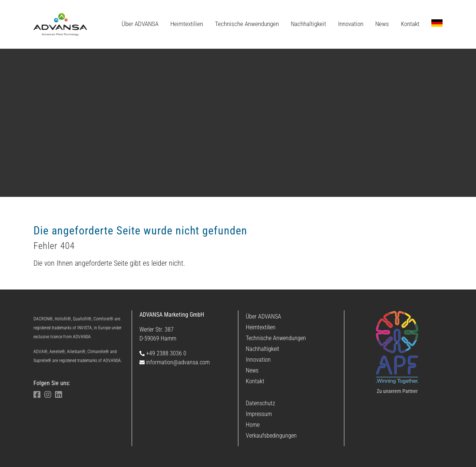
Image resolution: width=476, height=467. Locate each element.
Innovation (258, 360)
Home (253, 425)
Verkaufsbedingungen (271, 436)
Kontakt (255, 381)
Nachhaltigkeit (263, 349)
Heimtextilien (261, 327)
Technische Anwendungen (276, 338)
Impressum (259, 414)
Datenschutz (260, 403)
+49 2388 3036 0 (163, 353)
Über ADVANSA (263, 316)
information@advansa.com (175, 362)
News (252, 370)
